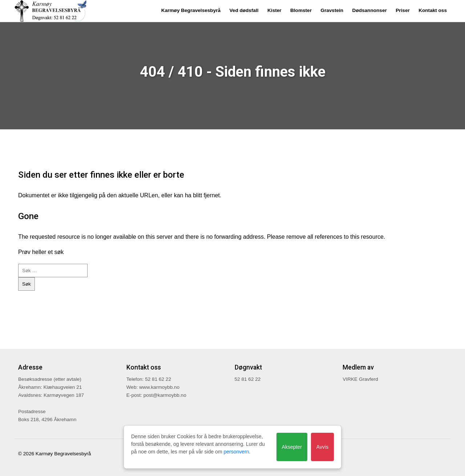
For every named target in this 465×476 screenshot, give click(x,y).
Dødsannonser (370, 10)
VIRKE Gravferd (360, 379)
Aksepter (292, 447)
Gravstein (332, 10)
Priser (403, 10)
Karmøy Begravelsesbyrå (191, 10)
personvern (236, 452)
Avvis (322, 447)
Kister (274, 10)
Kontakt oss (433, 10)
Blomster (301, 10)
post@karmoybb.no (165, 395)
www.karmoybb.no (159, 387)
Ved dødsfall (244, 10)
